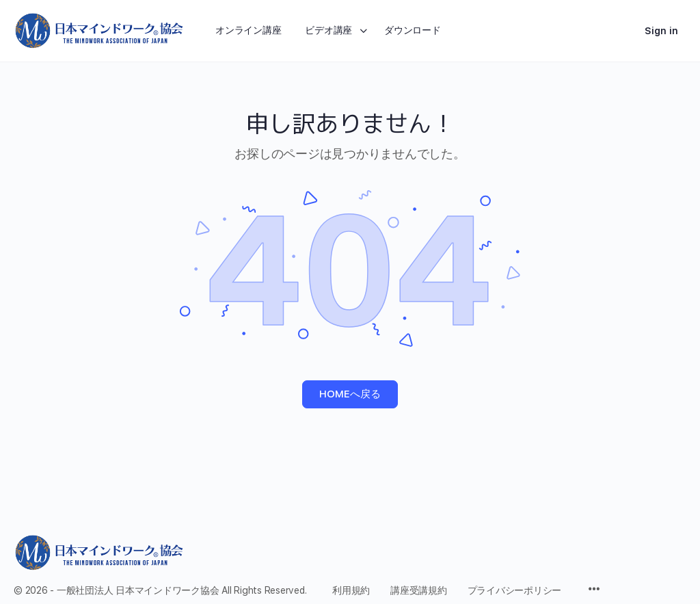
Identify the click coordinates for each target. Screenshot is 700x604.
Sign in (661, 31)
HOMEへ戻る (350, 394)
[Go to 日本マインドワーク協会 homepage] (99, 29)
